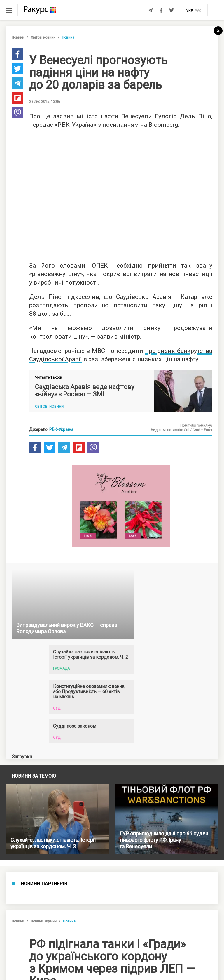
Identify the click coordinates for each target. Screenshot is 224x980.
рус (198, 11)
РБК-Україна (61, 429)
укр (189, 11)
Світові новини (43, 37)
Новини (18, 37)
